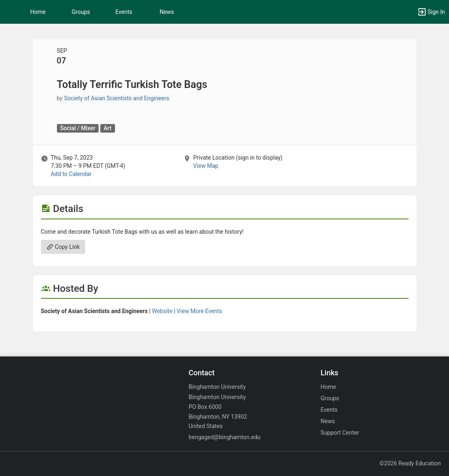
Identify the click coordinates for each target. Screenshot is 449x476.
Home (328, 387)
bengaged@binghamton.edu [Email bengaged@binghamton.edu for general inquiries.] (225, 437)
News (167, 12)
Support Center (340, 433)
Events (124, 12)
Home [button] (38, 12)
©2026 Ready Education (410, 463)
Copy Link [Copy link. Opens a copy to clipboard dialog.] (63, 247)
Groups (81, 12)
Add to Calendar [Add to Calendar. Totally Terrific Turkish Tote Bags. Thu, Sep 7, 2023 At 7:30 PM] (71, 174)
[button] (10, 12)
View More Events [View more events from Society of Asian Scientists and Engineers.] (200, 311)
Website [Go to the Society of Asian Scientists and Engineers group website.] (162, 311)
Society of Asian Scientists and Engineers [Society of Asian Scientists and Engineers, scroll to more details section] (116, 98)
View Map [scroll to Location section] (206, 166)
